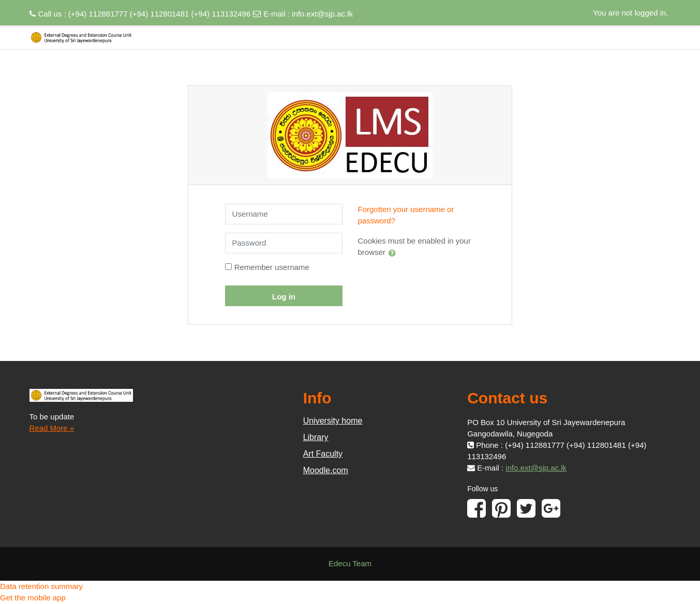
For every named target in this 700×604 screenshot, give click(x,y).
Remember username (272, 267)
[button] (394, 253)
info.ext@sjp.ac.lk (322, 14)
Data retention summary (41, 586)
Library (316, 437)
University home (333, 421)
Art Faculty (323, 454)
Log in (284, 297)
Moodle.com (326, 470)
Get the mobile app (33, 598)
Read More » (52, 428)
